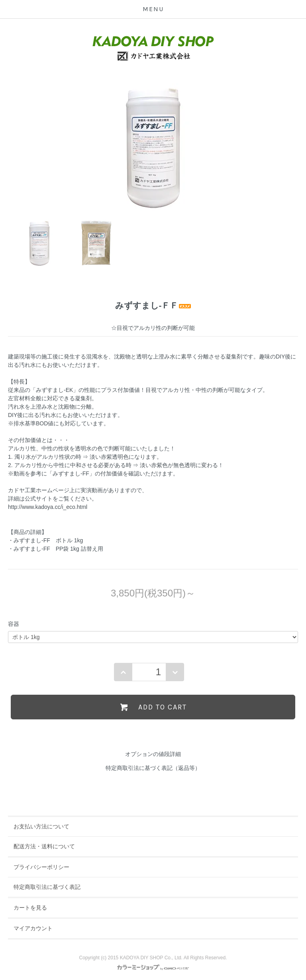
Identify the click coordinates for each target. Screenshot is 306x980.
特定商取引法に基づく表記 (47, 887)
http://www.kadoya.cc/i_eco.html (48, 507)
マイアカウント (33, 928)
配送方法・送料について (44, 846)
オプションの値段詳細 (153, 754)
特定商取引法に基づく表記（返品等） (153, 768)
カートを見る (30, 908)
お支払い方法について (41, 826)
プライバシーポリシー (41, 867)
